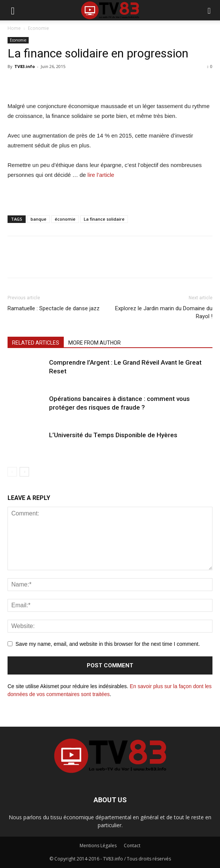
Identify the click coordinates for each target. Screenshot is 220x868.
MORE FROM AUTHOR (95, 343)
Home (14, 28)
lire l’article (101, 175)
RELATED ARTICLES (36, 343)
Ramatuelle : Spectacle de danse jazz (54, 308)
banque (38, 219)
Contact (132, 846)
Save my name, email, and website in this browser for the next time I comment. (108, 644)
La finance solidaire (104, 219)
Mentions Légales (98, 846)
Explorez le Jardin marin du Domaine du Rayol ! (164, 312)
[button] (209, 10)
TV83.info (25, 66)
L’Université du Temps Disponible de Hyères (113, 435)
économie (65, 219)
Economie (38, 28)
